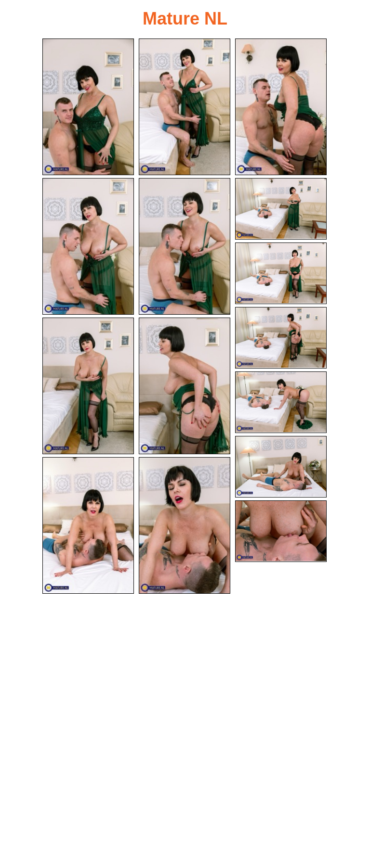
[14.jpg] (185, 527)
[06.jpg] (281, 209)
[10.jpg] (185, 387)
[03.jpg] (281, 107)
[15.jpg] (281, 532)
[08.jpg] (281, 338)
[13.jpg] (88, 527)
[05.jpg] (185, 247)
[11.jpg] (281, 403)
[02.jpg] (185, 107)
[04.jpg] (88, 247)
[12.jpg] (281, 467)
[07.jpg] (281, 274)
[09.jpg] (88, 387)
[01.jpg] (88, 107)
